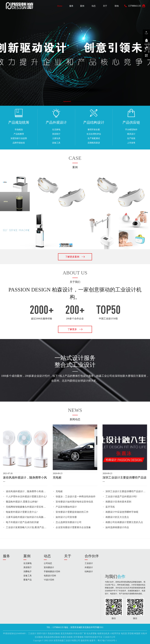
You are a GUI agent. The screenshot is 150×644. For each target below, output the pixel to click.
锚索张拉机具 (103, 634)
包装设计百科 (50, 576)
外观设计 (89, 567)
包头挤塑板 (92, 634)
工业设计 (89, 563)
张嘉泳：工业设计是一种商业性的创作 (76, 497)
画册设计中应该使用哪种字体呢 (122, 512)
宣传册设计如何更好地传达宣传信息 (74, 502)
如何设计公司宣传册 (66, 517)
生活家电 (28, 563)
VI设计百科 (49, 580)
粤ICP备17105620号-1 (107, 641)
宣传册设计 (49, 567)
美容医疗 (28, 567)
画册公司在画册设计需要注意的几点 (124, 522)
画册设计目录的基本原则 (118, 502)
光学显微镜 (78, 637)
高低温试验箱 (54, 634)
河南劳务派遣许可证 (93, 637)
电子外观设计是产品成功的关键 (22, 522)
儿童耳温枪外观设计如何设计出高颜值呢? (27, 517)
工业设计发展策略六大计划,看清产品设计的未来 (27, 527)
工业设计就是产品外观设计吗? (121, 497)
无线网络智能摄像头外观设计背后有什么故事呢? (27, 507)
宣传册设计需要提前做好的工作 (72, 512)
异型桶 (131, 634)
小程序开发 (115, 634)
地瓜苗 (124, 634)
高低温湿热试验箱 (52, 637)
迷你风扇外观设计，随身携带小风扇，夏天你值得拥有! (27, 491)
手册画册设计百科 (52, 572)
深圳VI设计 (42, 634)
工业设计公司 (109, 637)
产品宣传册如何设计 (66, 507)
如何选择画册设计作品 (117, 527)
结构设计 (89, 572)
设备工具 (28, 576)
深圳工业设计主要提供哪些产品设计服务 (126, 491)
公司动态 (48, 563)
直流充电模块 (67, 634)
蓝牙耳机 (110, 507)
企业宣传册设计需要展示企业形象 (73, 527)
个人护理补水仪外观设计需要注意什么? (26, 497)
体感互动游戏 (67, 637)
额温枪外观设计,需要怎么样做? (22, 502)
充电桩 (59, 491)
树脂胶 (137, 634)
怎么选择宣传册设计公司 (69, 522)
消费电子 (28, 572)
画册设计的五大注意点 (117, 517)
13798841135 (135, 6)
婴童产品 (28, 580)
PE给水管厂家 (80, 634)
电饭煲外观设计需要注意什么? (22, 512)
